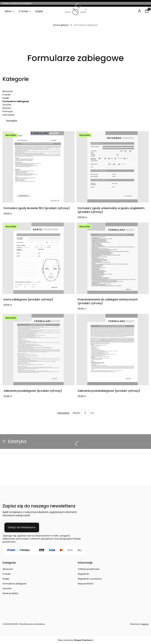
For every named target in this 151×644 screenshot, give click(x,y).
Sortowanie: (9, 115)
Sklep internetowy (75, 640)
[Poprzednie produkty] (63, 413)
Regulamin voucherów (90, 579)
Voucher (7, 105)
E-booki (6, 95)
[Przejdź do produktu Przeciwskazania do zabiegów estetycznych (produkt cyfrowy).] (112, 258)
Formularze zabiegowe (14, 584)
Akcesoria (8, 91)
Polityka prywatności (89, 569)
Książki (6, 98)
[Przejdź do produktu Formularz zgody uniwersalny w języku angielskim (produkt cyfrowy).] (112, 167)
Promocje (8, 111)
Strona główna (61, 25)
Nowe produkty (10, 593)
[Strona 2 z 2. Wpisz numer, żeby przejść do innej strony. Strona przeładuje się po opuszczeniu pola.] (85, 413)
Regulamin (84, 574)
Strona (76, 413)
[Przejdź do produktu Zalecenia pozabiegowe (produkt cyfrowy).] (39, 350)
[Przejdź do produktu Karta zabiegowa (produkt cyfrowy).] (39, 258)
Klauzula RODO (86, 584)
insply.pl (145, 624)
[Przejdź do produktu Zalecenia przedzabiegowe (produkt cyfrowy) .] (112, 350)
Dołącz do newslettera (22, 527)
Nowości (7, 108)
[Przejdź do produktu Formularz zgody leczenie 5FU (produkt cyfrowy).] (39, 167)
